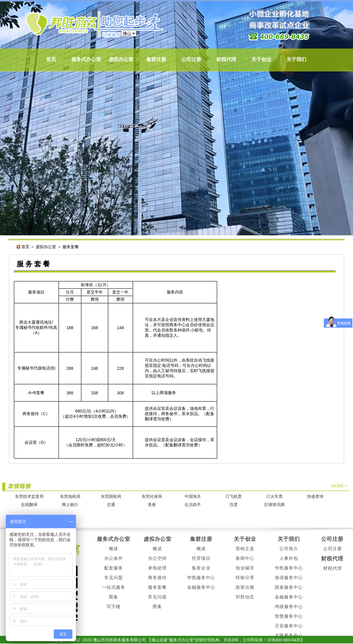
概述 (114, 549)
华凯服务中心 (201, 577)
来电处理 (157, 568)
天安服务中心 (289, 626)
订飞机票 (234, 497)
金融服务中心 (201, 587)
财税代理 (226, 59)
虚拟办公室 (121, 59)
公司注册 (191, 59)
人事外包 (289, 558)
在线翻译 (29, 505)
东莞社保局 (152, 497)
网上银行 (70, 505)
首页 (51, 59)
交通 (111, 505)
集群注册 (156, 59)
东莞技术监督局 (29, 497)
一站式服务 (114, 587)
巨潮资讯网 (274, 505)
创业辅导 (245, 568)
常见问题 (114, 577)
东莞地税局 (70, 497)
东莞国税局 (111, 497)
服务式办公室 (86, 59)
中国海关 (193, 497)
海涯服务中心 (289, 577)
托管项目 (201, 558)
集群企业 (201, 568)
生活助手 (193, 505)
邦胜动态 (245, 597)
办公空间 (157, 558)
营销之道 (245, 549)
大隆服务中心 (289, 635)
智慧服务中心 (289, 616)
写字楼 (114, 606)
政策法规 (245, 587)
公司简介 (289, 549)
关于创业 (261, 59)
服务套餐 (157, 587)
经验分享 (245, 577)
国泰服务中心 (289, 587)
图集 (114, 597)
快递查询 (315, 497)
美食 (152, 505)
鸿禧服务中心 (289, 606)
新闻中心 (245, 558)
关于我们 (296, 59)
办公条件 (114, 558)
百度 (234, 505)
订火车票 (274, 497)
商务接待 (157, 577)
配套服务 (114, 568)
